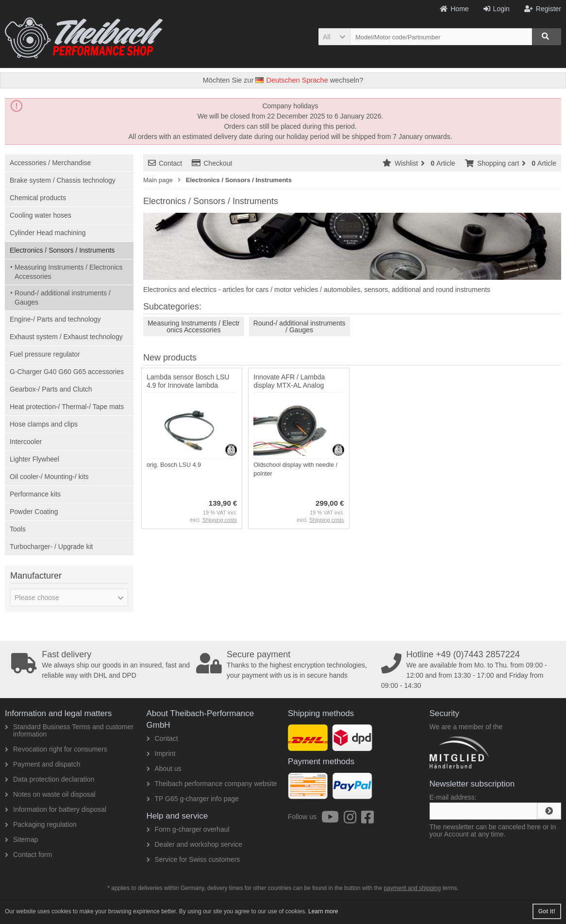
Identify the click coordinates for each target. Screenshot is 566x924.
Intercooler (26, 442)
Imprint (161, 753)
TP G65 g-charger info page (193, 799)
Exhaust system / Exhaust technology (66, 337)
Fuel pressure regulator (45, 354)
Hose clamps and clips (44, 424)
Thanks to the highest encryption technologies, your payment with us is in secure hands (286, 665)
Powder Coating (34, 512)
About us (164, 769)
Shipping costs (220, 520)
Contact (165, 163)
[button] (334, 37)
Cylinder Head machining (48, 233)
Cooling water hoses (41, 215)
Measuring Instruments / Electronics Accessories (69, 272)
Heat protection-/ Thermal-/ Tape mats (67, 407)
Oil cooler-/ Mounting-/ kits (49, 477)
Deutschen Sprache (291, 80)
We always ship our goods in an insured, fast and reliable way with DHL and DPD (101, 665)
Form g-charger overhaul (188, 829)
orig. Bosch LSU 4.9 (174, 465)
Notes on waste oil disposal (50, 794)
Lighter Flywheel (34, 459)
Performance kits (35, 494)
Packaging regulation (41, 824)
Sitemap (21, 839)
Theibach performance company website (212, 784)
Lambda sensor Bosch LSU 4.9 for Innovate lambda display (188, 385)
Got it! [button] (547, 911)
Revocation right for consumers (56, 749)
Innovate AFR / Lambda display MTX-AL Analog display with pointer (289, 385)
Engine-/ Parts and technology (55, 319)
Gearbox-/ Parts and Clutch (51, 389)
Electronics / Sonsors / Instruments (62, 250)
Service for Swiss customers (193, 859)
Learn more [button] (323, 911)
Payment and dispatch (43, 764)
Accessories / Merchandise (50, 163)
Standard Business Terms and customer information (69, 730)
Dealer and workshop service (195, 844)
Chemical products (38, 198)
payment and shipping (412, 888)
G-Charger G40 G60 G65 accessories (67, 372)
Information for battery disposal (56, 809)
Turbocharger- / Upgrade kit (51, 547)
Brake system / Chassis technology (63, 180)
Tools (18, 529)
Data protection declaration (50, 779)
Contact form (28, 855)
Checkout (212, 163)
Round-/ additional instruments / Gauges (63, 298)
